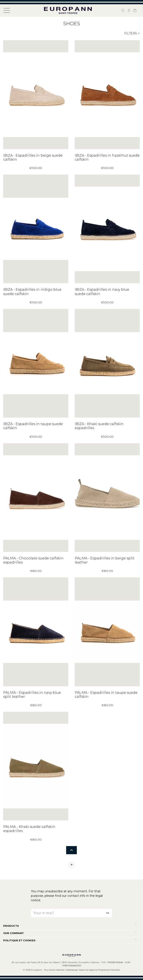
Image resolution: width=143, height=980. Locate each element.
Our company (13, 933)
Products (11, 926)
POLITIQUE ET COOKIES (19, 940)
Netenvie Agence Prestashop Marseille (99, 970)
